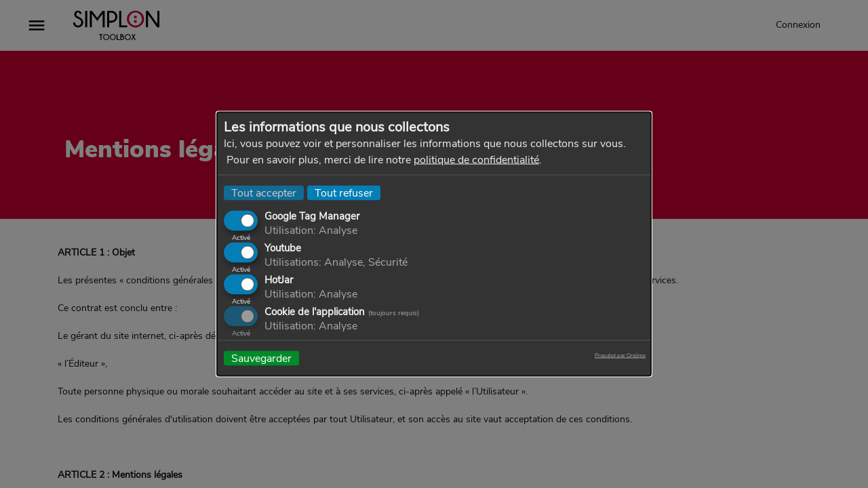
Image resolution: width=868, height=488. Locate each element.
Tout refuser (344, 193)
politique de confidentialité (476, 160)
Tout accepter (264, 193)
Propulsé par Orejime (620, 356)
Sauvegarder (261, 359)
